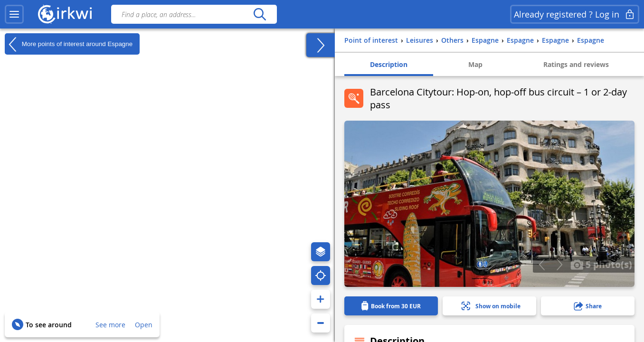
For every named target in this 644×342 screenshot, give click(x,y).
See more (110, 325)
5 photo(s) (601, 264)
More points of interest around (69, 44)
